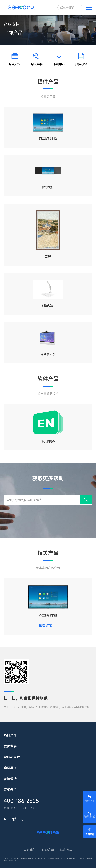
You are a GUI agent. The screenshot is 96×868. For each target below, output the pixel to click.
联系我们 (30, 850)
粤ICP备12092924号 (55, 858)
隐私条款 (66, 850)
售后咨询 (90, 799)
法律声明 (48, 850)
